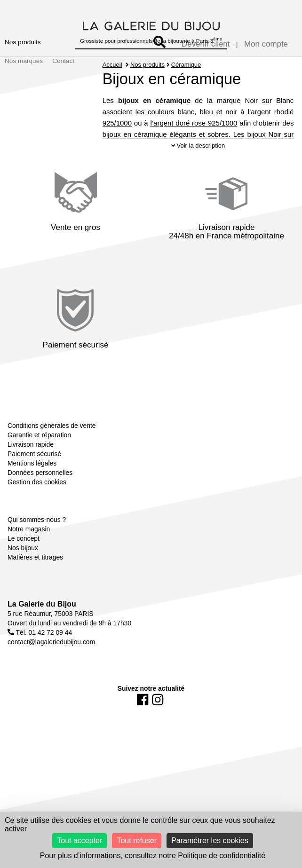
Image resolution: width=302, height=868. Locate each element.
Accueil (112, 65)
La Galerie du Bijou (42, 617)
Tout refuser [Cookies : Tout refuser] (136, 840)
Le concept (24, 551)
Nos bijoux (23, 560)
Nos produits (23, 42)
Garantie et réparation (39, 448)
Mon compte (266, 44)
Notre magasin (29, 542)
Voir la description (198, 158)
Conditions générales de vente (52, 438)
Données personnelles (40, 485)
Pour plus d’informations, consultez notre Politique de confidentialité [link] (153, 856)
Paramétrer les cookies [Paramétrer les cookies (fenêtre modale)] (210, 840)
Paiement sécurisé (34, 466)
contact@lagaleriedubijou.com (51, 655)
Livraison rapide (31, 457)
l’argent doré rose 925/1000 (194, 123)
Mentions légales (32, 476)
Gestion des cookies (37, 495)
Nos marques (24, 61)
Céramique (186, 65)
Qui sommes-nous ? (37, 532)
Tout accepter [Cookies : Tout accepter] (79, 840)
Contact (63, 61)
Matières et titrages (35, 570)
